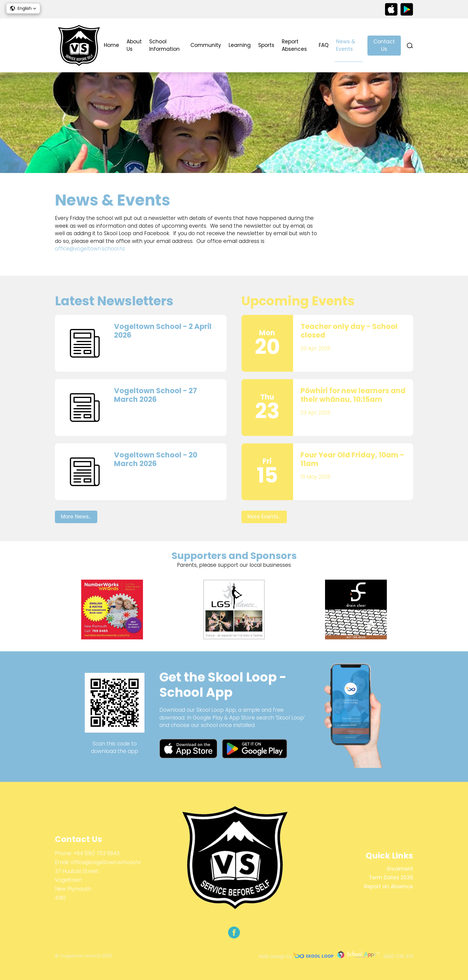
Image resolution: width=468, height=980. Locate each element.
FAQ (324, 45)
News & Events (346, 45)
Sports (266, 45)
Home (111, 45)
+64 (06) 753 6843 (96, 853)
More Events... (264, 517)
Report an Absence (389, 886)
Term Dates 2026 (391, 878)
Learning (240, 45)
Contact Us (384, 45)
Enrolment (400, 869)
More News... (76, 517)
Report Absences (294, 45)
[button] (23, 8)
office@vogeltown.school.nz (90, 249)
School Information (164, 45)
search (410, 46)
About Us (134, 45)
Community (206, 45)
